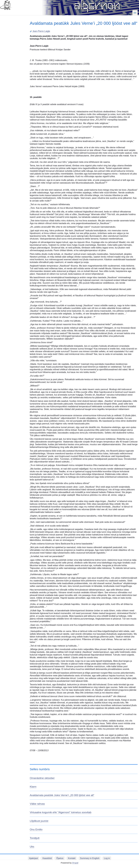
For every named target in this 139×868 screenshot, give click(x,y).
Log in (107, 858)
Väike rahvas (37, 804)
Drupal (75, 863)
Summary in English (90, 858)
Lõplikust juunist (39, 821)
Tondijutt (35, 838)
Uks (32, 847)
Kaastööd (47, 858)
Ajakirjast (33, 858)
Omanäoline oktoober (42, 778)
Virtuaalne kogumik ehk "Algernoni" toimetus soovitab (61, 812)
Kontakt (72, 858)
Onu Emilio (36, 829)
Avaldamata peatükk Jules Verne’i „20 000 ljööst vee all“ (62, 795)
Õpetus (60, 858)
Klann (33, 787)
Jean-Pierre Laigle (41, 31)
